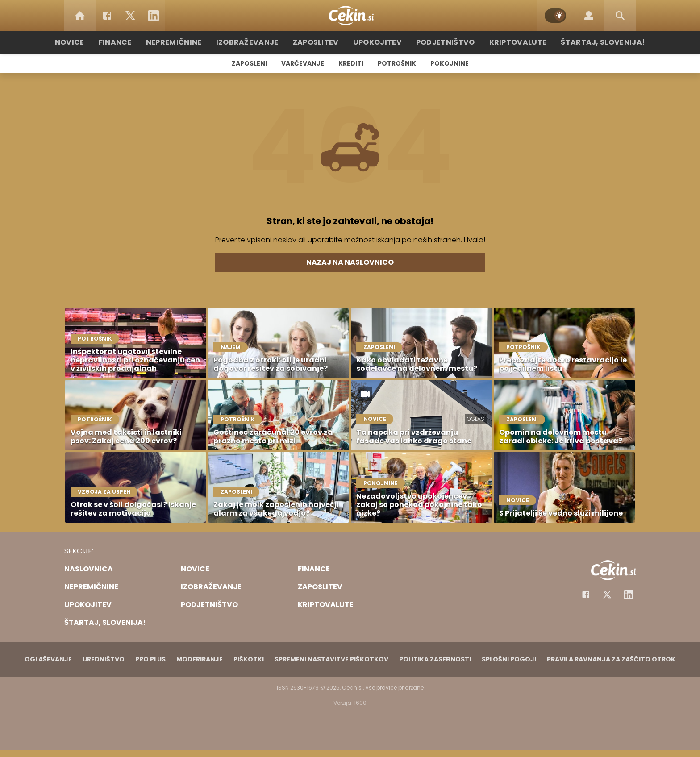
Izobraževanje (257, 42)
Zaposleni (249, 63)
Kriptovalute (507, 42)
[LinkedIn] (154, 16)
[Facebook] (107, 16)
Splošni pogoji (509, 659)
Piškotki (249, 659)
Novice (91, 42)
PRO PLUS (150, 659)
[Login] (589, 16)
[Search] (620, 16)
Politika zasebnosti (435, 659)
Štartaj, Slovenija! (585, 42)
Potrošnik (397, 63)
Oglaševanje (48, 659)
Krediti (351, 63)
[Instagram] (629, 595)
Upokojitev (377, 42)
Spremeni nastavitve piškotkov (331, 659)
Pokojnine (450, 63)
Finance (134, 42)
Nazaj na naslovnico (350, 262)
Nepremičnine (189, 42)
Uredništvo (104, 659)
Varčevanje (303, 63)
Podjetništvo (440, 42)
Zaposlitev (320, 42)
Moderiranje (200, 659)
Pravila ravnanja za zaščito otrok (611, 659)
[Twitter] (130, 16)
